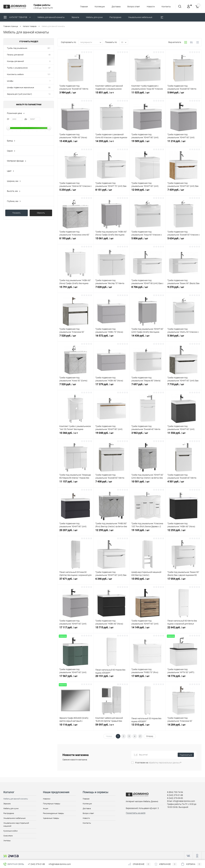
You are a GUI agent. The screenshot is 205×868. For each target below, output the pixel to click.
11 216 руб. (184, 143)
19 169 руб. (147, 532)
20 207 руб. (75, 532)
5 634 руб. (184, 240)
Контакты (166, 7)
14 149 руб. (147, 629)
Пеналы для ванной (15, 55)
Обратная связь (14, 864)
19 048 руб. (111, 434)
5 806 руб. (147, 240)
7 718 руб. (184, 386)
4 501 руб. (184, 483)
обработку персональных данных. (164, 763)
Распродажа (9, 813)
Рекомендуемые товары (53, 813)
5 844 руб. (184, 94)
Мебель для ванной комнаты (16, 799)
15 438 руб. (75, 143)
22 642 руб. (184, 629)
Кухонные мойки (10, 831)
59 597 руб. (111, 726)
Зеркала (7, 804)
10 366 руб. (75, 434)
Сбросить (41, 213)
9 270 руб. (184, 289)
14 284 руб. (184, 726)
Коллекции (98, 7)
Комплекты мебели (15, 74)
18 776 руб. (184, 678)
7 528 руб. (75, 337)
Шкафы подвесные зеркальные (20, 87)
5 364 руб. (184, 337)
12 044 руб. (147, 191)
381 (49, 48)
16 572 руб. (111, 337)
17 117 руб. (75, 629)
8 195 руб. (75, 240)
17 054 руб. (184, 580)
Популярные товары (52, 804)
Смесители (8, 836)
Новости (150, 7)
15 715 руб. (111, 629)
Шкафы (10, 81)
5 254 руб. (75, 191)
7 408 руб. (111, 483)
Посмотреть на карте (136, 813)
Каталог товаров (18, 17)
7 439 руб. (184, 191)
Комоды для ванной (15, 61)
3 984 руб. (75, 94)
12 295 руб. (111, 532)
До (26, 119)
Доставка (115, 7)
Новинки (47, 799)
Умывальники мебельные (14, 818)
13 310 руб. (147, 726)
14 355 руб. (111, 143)
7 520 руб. (75, 386)
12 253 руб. (184, 532)
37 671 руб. (75, 580)
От (8, 119)
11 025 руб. (147, 94)
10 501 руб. (147, 483)
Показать (16, 213)
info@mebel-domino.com (60, 864)
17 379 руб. (111, 386)
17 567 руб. (75, 678)
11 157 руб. (75, 483)
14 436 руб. (147, 337)
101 (49, 74)
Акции (46, 808)
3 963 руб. (147, 434)
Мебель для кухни (11, 808)
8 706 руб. (147, 289)
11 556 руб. (184, 434)
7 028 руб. (111, 289)
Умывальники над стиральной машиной (16, 825)
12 (49, 94)
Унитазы (7, 841)
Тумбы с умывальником (17, 68)
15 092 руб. (147, 580)
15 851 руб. (111, 94)
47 (49, 68)
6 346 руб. (111, 580)
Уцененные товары (51, 818)
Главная (82, 7)
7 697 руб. (147, 386)
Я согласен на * (158, 763)
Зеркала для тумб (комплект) (19, 94)
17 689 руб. (147, 678)
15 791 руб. (75, 289)
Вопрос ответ (133, 7)
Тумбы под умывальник (17, 48)
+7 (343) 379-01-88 (36, 864)
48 (49, 55)
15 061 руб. (111, 240)
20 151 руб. (111, 678)
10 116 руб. (75, 726)
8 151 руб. (111, 191)
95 (49, 87)
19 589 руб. (147, 143)
